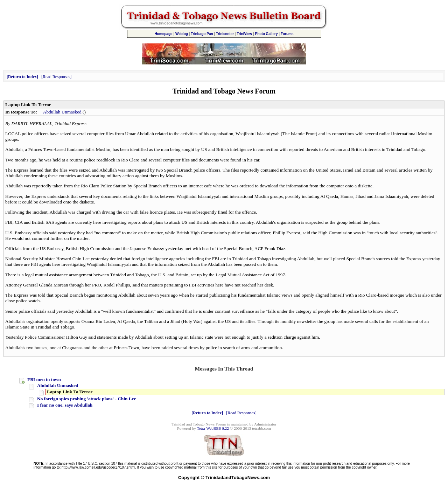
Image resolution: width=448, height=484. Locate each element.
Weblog (182, 34)
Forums (287, 34)
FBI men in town (44, 379)
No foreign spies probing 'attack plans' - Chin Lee (86, 399)
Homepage (163, 34)
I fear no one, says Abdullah (65, 405)
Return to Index (22, 77)
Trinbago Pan (202, 34)
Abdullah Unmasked (62, 112)
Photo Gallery (267, 34)
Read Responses (56, 77)
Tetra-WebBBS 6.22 (213, 428)
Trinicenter (225, 34)
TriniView (244, 34)
